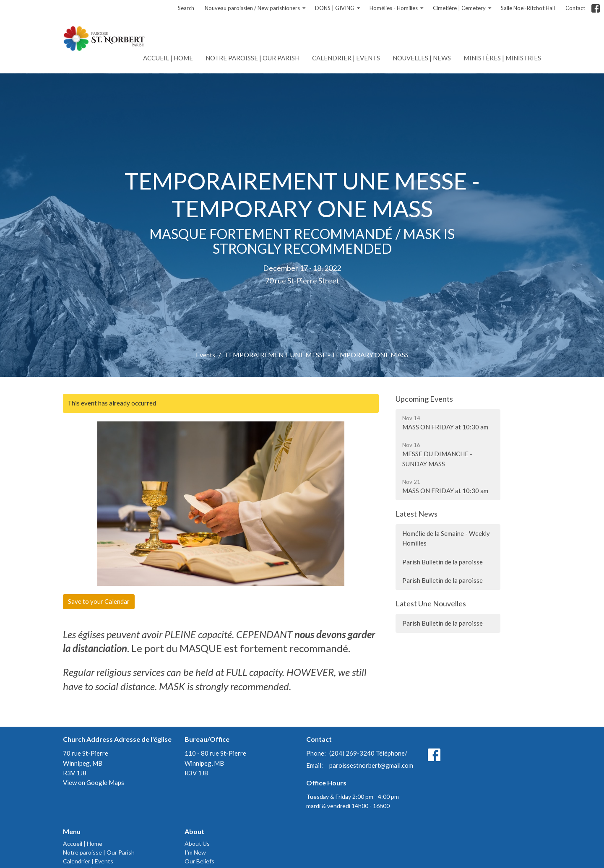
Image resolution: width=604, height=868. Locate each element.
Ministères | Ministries (502, 58)
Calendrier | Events (346, 58)
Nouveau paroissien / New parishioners (256, 8)
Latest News (417, 514)
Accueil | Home (168, 58)
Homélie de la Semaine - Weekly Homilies (446, 538)
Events (206, 355)
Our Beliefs (199, 861)
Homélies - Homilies (397, 8)
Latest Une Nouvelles (431, 603)
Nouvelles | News (422, 58)
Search (186, 8)
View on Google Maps (94, 782)
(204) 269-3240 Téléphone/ (368, 753)
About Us (197, 843)
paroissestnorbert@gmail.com (371, 765)
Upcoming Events (424, 399)
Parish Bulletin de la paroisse (443, 562)
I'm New (195, 852)
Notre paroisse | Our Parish (253, 58)
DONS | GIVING (338, 8)
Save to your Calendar (99, 601)
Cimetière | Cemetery (463, 8)
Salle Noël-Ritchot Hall (528, 8)
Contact (575, 8)
